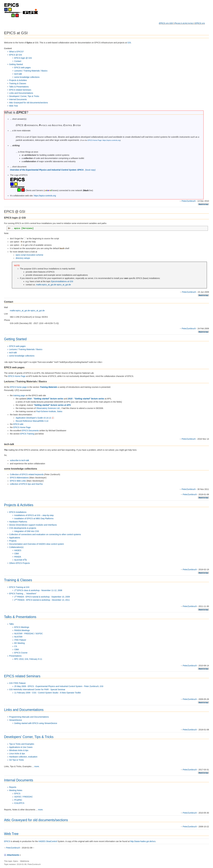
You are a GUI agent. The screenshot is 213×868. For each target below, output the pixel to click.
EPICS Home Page (17, 376)
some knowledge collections (27, 77)
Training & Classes (18, 83)
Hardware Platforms (18, 522)
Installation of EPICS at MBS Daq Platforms (34, 518)
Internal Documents (18, 99)
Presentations (15, 656)
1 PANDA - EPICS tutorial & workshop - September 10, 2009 (42, 597)
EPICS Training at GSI (19, 587)
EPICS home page (18, 387)
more (37, 766)
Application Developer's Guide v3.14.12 (35, 418)
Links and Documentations (21, 93)
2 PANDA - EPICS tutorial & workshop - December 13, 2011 (42, 600)
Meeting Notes (16, 790)
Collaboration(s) (16, 547)
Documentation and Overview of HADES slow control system (36, 544)
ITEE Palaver (20, 640)
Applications (15, 538)
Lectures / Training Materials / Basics (31, 71)
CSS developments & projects (23, 528)
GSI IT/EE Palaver (17, 683)
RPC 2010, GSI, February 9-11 (28, 659)
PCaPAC (18, 800)
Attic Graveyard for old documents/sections (29, 103)
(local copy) (90, 170)
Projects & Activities (184, 23)
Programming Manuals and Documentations (29, 717)
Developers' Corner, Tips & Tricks (24, 96)
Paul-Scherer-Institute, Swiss (49, 411)
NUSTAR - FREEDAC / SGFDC (29, 634)
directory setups (23, 258)
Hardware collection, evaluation (23, 757)
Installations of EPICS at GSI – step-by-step (34, 515)
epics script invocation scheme (29, 255)
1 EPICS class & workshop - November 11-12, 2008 (38, 590)
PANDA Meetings (22, 630)
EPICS (17, 794)
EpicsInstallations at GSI (62, 281)
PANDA (18, 557)
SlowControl (51, 841)
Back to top (203, 204)
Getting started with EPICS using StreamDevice (36, 723)
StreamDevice (16, 720)
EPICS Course (21, 653)
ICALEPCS (19, 803)
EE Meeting (19, 643)
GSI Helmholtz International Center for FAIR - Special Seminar (37, 689)
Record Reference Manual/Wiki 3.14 (32, 421)
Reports (13, 787)
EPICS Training (27, 434)
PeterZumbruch (189, 201)
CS (16, 646)
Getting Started (16, 64)
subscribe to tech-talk (19, 460)
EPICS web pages (22, 68)
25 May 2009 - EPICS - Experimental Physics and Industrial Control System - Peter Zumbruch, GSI (59, 686)
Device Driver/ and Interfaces (33, 525)
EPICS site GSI (166, 23)
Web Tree (13, 106)
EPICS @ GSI (16, 55)
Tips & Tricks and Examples (22, 744)
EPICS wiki (18, 424)
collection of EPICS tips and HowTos (26, 484)
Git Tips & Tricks (16, 760)
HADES (18, 550)
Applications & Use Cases (21, 747)
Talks (11, 624)
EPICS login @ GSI (23, 58)
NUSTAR (18, 637)
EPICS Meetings (22, 627)
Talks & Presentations (19, 87)
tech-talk (18, 74)
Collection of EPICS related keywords (27, 474)
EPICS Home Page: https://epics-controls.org (104, 140)
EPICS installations (18, 512)
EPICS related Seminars (20, 90)
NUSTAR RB (20, 560)
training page (19, 395)
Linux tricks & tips (17, 754)
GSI (129, 43)
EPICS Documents (30, 431)
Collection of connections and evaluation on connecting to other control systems (45, 534)
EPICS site (200, 23)
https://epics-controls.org (45, 196)
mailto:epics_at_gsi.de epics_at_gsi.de (54, 285)
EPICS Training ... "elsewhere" (23, 594)
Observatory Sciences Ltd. (48, 408)
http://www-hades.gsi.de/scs (143, 841)
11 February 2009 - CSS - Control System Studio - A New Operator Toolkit (47, 693)
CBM (16, 554)
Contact (18, 61)
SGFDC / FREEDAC (24, 797)
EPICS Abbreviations (19, 478)
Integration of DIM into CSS (27, 531)
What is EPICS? (16, 52)
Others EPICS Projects (19, 563)
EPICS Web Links (18, 481)
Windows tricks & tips (19, 750)
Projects (13, 541)
